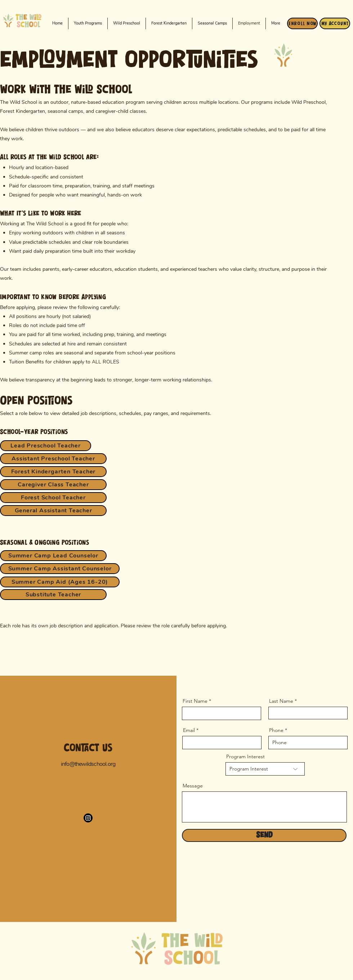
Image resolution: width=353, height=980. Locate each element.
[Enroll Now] (302, 23)
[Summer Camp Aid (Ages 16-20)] (60, 582)
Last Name (281, 701)
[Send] (264, 835)
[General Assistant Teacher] (53, 511)
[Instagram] (88, 818)
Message (193, 786)
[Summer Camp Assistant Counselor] (60, 569)
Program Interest (245, 756)
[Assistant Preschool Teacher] (53, 459)
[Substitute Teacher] (53, 595)
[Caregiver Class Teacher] (53, 485)
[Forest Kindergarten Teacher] (53, 472)
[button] (127, 23)
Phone (276, 730)
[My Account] (335, 23)
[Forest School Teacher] (53, 498)
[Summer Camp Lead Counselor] (53, 556)
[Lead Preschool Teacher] (46, 446)
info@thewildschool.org (88, 764)
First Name (195, 701)
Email (189, 730)
